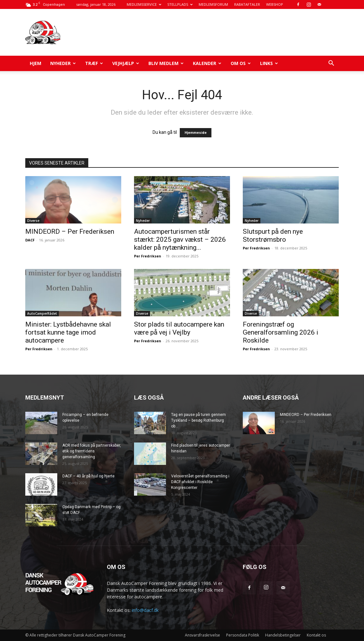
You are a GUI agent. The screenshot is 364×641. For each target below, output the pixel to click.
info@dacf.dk (145, 610)
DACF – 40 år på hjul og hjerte (88, 476)
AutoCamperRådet (42, 313)
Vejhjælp (126, 63)
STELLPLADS (180, 4)
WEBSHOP (275, 4)
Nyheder (63, 63)
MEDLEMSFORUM (213, 4)
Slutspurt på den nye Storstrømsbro (273, 235)
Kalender (207, 63)
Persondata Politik (243, 635)
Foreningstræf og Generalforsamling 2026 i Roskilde (281, 332)
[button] (331, 64)
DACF (30, 240)
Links (269, 63)
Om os (241, 63)
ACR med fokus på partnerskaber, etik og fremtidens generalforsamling (92, 451)
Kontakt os (316, 635)
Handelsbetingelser (283, 635)
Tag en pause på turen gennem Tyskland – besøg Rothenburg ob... (198, 420)
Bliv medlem (166, 63)
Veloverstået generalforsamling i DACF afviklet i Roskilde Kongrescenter (200, 482)
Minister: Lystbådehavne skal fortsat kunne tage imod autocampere (68, 332)
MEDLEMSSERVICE (144, 4)
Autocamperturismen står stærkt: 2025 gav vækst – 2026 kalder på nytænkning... (180, 239)
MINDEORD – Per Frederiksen (70, 231)
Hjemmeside (196, 133)
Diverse (33, 221)
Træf (94, 63)
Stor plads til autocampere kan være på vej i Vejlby (179, 328)
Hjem (36, 63)
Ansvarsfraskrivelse (202, 635)
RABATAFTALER (247, 4)
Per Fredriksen (148, 256)
